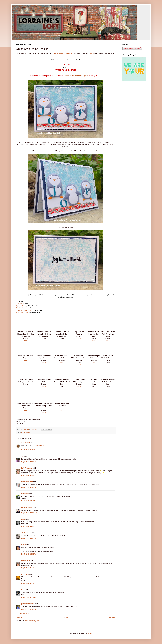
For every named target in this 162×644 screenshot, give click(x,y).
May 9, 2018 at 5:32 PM (29, 597)
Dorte (23, 519)
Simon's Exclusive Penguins (76, 76)
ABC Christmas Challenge (63, 53)
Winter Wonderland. (22, 312)
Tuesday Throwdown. (23, 308)
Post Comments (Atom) (32, 621)
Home (66, 617)
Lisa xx (24, 545)
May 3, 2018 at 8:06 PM (29, 527)
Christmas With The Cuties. (25, 310)
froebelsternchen (27, 482)
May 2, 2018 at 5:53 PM (29, 487)
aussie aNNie (26, 443)
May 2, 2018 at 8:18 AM (29, 450)
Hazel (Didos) (26, 560)
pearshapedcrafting (28, 604)
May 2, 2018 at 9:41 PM (29, 501)
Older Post (111, 617)
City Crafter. (20, 304)
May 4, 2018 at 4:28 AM (29, 538)
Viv (22, 456)
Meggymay (25, 494)
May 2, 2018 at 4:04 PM (29, 476)
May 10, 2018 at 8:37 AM (29, 609)
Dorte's (91, 53)
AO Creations (26, 533)
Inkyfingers (25, 574)
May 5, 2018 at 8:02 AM (29, 554)
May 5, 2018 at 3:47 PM (29, 568)
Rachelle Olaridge (27, 507)
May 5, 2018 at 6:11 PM (29, 584)
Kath (23, 590)
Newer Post (20, 617)
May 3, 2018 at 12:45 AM (29, 513)
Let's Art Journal (27, 468)
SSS (26, 340)
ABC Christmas (26, 432)
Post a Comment (24, 613)
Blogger (89, 633)
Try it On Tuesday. (22, 306)
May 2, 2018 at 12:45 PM (29, 462)
